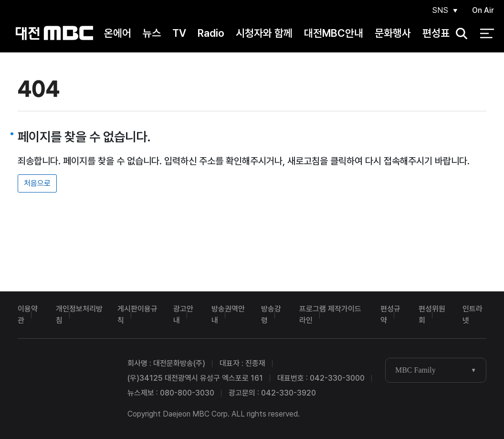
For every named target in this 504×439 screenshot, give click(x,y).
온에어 (118, 33)
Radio (211, 33)
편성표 (436, 33)
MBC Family (415, 370)
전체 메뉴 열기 (487, 33)
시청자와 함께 (264, 33)
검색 (459, 34)
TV (179, 33)
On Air (483, 10)
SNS (440, 10)
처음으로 (37, 183)
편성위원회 (432, 315)
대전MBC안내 (334, 33)
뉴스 (152, 33)
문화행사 (393, 33)
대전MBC (54, 33)
